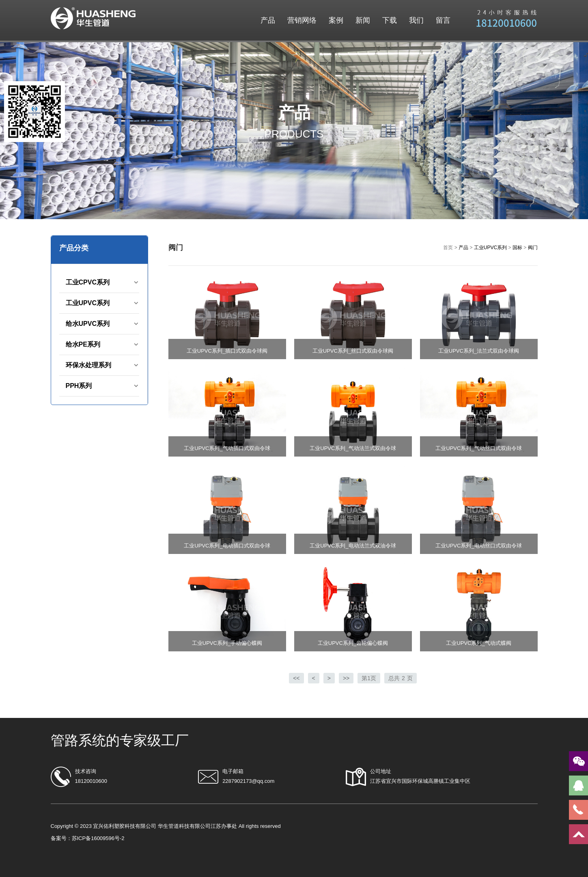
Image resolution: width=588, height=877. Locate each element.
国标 (517, 248)
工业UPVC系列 (88, 303)
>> (346, 678)
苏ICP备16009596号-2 (98, 838)
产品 (268, 20)
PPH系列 (79, 386)
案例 (336, 20)
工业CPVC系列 (88, 282)
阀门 (533, 248)
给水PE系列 (83, 344)
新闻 (363, 20)
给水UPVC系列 (88, 324)
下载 (390, 20)
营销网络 (302, 20)
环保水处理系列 (88, 365)
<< (296, 678)
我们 (416, 20)
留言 (443, 20)
